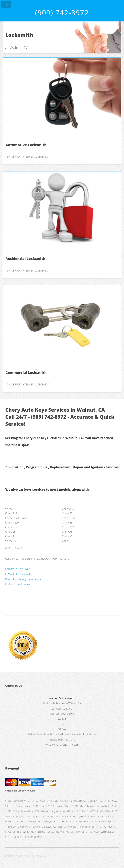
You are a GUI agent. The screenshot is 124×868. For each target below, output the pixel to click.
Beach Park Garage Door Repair (24, 579)
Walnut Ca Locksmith (40, 734)
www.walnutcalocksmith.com (62, 745)
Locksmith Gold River (17, 569)
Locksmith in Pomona (18, 584)
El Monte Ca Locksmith (18, 574)
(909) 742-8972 (62, 13)
